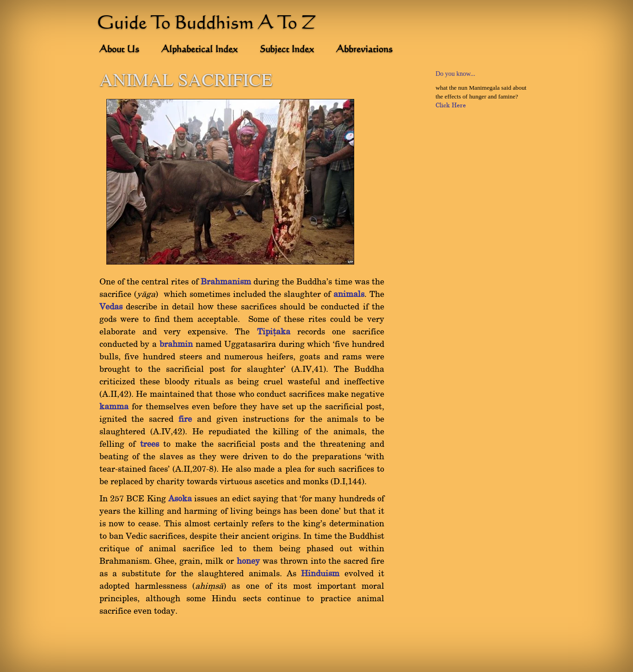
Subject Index (287, 50)
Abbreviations (364, 50)
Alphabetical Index (200, 50)
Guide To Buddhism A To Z (207, 24)
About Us (119, 50)
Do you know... (455, 74)
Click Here (451, 105)
